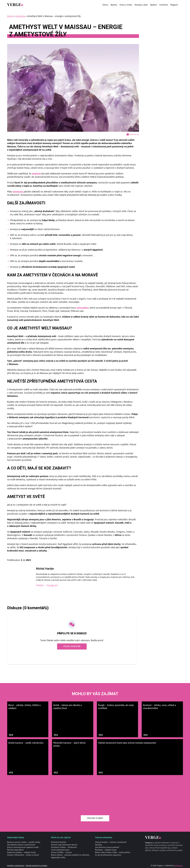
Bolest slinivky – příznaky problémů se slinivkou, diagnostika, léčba (70, 856)
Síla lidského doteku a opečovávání (21, 845)
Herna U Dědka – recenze (62, 852)
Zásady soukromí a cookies (37, 866)
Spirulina (99, 845)
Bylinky (114, 5)
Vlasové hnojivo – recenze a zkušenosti (111, 842)
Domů (10, 16)
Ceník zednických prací (60, 850)
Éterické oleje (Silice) (15, 850)
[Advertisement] (95, 793)
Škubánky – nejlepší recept (106, 850)
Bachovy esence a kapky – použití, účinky (24, 842)
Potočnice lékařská (59, 842)
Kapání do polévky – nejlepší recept (21, 852)
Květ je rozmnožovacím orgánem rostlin (23, 847)
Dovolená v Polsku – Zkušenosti (64, 847)
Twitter (40, 585)
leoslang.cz (179, 866)
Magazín (174, 5)
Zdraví (105, 5)
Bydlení (154, 5)
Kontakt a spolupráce (16, 866)
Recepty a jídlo (141, 5)
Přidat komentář (72, 646)
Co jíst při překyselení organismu (108, 855)
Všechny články (95, 818)
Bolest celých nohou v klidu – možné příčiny (113, 852)
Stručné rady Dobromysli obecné (64, 845)
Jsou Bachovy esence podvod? (107, 847)
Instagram (52, 585)
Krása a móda (126, 5)
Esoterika (164, 5)
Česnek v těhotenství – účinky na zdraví (23, 855)
